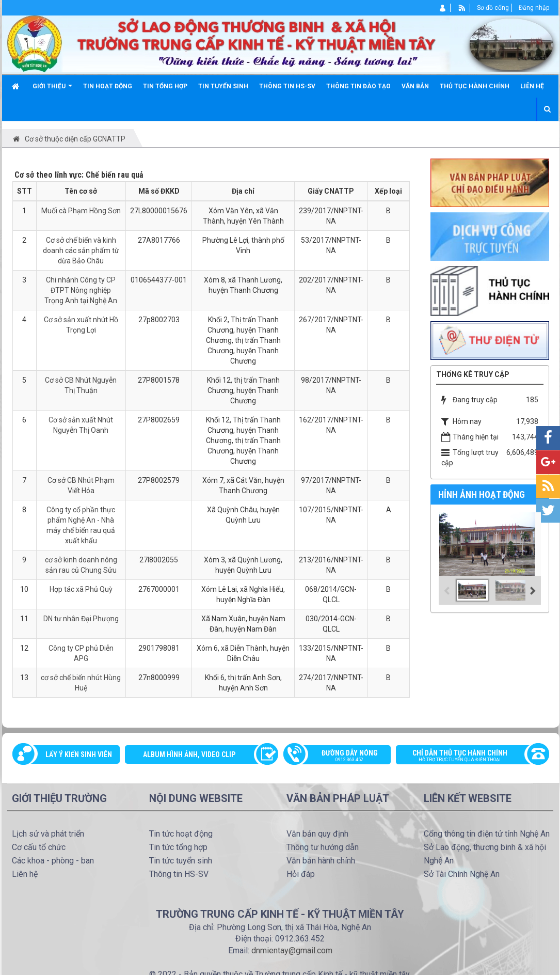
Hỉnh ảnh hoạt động (482, 494)
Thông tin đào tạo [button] (358, 86)
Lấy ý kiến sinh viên (79, 754)
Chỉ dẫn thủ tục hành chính (467, 757)
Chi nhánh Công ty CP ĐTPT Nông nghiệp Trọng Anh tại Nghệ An (81, 290)
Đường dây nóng (342, 757)
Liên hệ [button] (532, 86)
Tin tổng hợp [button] (165, 86)
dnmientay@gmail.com (292, 950)
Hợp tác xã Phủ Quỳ (81, 589)
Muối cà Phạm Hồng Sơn (81, 211)
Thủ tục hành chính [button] (475, 86)
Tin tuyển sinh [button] (223, 86)
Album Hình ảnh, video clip (189, 754)
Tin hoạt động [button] (108, 86)
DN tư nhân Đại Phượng (81, 619)
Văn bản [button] (415, 86)
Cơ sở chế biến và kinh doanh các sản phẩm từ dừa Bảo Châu (81, 250)
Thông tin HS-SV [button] (287, 86)
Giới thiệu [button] (52, 90)
